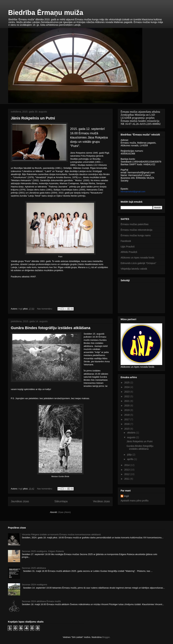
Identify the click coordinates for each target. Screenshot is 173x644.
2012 (127, 474)
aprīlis (131, 459)
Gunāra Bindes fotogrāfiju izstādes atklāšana (51, 328)
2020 (127, 406)
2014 (127, 465)
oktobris (132, 433)
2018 (127, 415)
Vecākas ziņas (101, 501)
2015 (127, 429)
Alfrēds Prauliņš (129, 252)
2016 (127, 424)
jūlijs (130, 455)
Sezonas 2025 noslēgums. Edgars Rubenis (43, 551)
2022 (127, 396)
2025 (127, 383)
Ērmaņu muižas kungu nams (136, 235)
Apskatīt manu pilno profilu (135, 501)
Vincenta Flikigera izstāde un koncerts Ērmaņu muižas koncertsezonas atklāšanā (61, 534)
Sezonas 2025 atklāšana (34, 568)
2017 (127, 419)
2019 (127, 410)
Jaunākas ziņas (20, 501)
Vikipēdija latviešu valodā (134, 269)
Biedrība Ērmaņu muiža (46, 13)
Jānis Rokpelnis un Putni (33, 118)
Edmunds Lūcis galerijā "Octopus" (138, 263)
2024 (127, 387)
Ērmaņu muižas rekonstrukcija (137, 230)
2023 (127, 392)
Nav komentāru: (45, 309)
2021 (127, 401)
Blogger (106, 637)
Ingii (126, 496)
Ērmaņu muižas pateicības (135, 224)
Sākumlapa (61, 501)
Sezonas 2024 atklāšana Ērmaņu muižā (41, 601)
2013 (127, 470)
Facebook (126, 241)
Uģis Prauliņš (128, 247)
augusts (132, 437)
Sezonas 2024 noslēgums (34, 585)
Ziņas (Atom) (64, 512)
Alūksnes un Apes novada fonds (137, 258)
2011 (127, 479)
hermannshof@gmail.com (133, 192)
